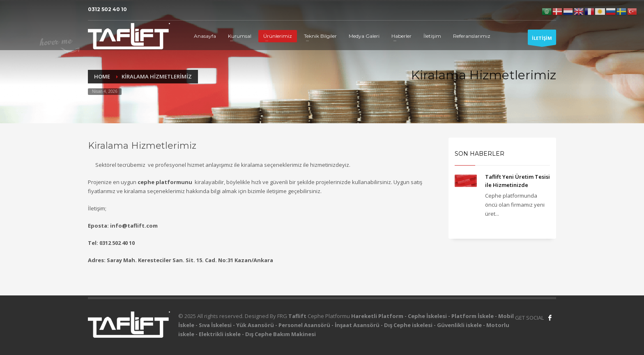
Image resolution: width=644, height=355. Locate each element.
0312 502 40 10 (107, 9)
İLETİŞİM (542, 40)
